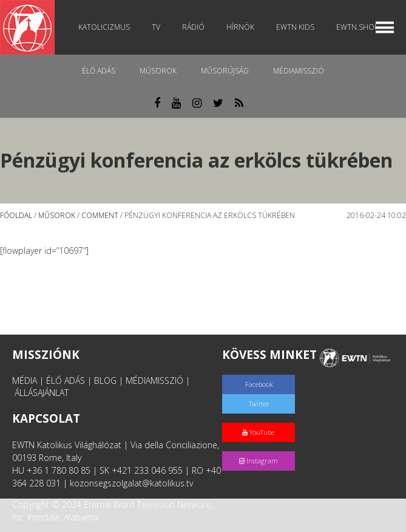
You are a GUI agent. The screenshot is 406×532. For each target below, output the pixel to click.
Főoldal (16, 215)
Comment (100, 215)
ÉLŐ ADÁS (66, 380)
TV (156, 27)
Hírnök (240, 27)
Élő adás (99, 71)
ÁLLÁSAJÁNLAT (42, 393)
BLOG (105, 380)
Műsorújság (225, 71)
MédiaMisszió (299, 71)
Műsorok (158, 71)
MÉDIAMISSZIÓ (154, 380)
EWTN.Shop (357, 27)
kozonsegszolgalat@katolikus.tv (131, 483)
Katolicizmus (104, 27)
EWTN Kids (295, 27)
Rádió (193, 27)
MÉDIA (25, 380)
